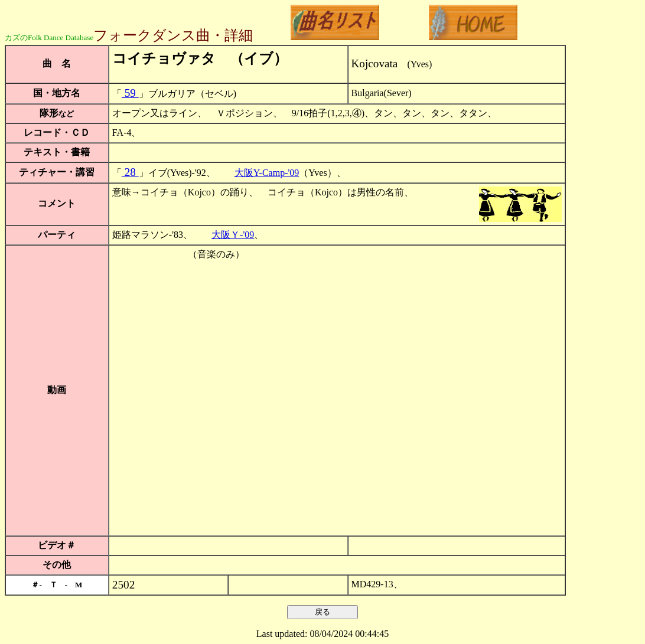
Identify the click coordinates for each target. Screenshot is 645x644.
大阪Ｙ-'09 (233, 235)
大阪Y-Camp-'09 (267, 173)
